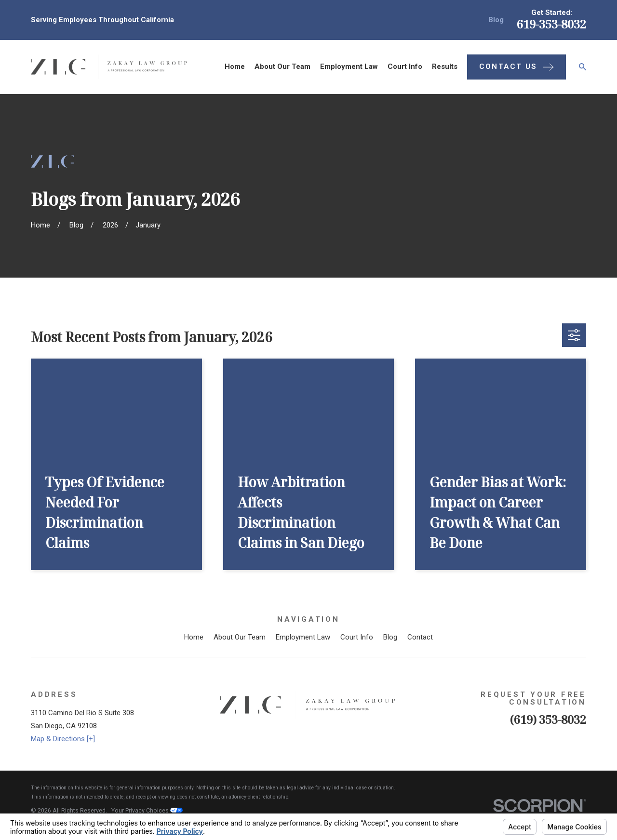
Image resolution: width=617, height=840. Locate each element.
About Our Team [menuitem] (282, 67)
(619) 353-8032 (548, 719)
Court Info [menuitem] (405, 67)
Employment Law (303, 637)
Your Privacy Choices (147, 810)
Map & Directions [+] (63, 739)
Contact (420, 637)
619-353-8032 (551, 24)
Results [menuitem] (445, 67)
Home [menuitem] (235, 67)
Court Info (357, 637)
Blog (496, 20)
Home (194, 637)
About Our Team (240, 637)
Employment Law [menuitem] (349, 67)
